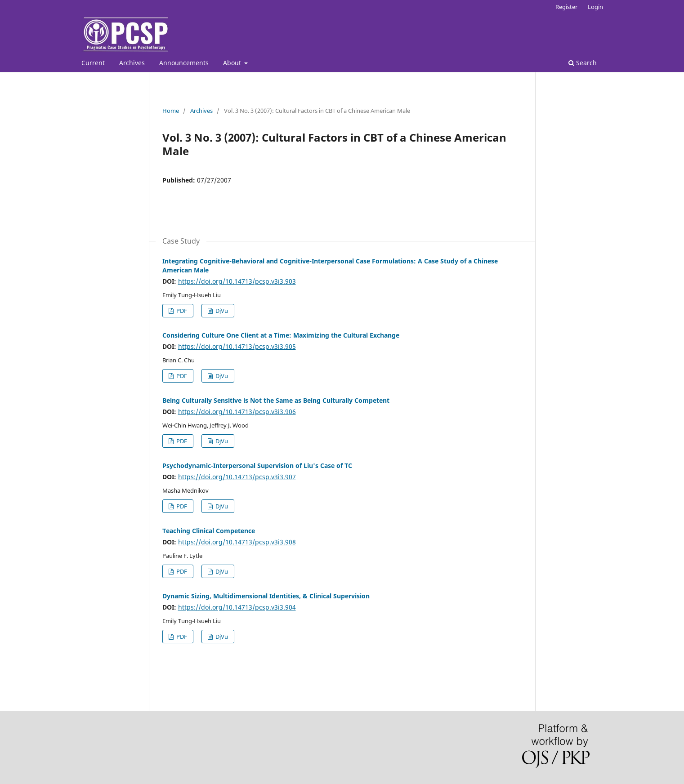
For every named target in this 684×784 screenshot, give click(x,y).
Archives (132, 63)
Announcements (184, 63)
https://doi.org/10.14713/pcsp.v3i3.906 (237, 412)
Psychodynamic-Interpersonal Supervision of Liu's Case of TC (257, 465)
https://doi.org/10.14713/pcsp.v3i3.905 (237, 346)
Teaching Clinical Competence (209, 531)
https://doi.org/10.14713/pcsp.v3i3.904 (237, 607)
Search (583, 63)
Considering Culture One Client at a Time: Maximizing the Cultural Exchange (281, 335)
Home (171, 111)
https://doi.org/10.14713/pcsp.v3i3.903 (237, 281)
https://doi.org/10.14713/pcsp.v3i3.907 (237, 477)
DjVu (221, 311)
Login (595, 7)
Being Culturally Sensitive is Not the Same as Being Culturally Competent (276, 400)
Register (566, 7)
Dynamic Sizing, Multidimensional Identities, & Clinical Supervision (266, 596)
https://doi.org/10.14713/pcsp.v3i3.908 (237, 542)
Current (93, 63)
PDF (181, 311)
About (233, 63)
